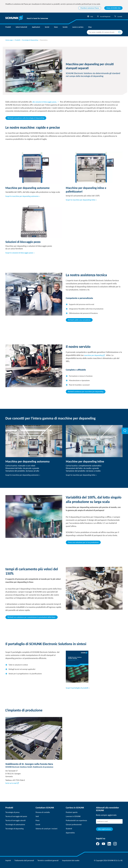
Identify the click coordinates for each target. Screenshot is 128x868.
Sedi (37, 816)
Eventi (38, 825)
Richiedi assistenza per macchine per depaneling (86, 392)
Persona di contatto (43, 812)
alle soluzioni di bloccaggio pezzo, (45, 102)
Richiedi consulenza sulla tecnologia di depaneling (26, 118)
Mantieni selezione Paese (90, 8)
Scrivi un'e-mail (11, 783)
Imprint (8, 860)
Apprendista (70, 833)
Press (38, 820)
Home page (9, 40)
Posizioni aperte (72, 812)
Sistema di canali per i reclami (46, 829)
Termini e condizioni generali (48, 860)
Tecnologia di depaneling (14, 829)
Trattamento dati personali (24, 860)
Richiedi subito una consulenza (79, 320)
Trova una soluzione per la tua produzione (83, 542)
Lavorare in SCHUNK (73, 816)
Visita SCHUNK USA (113, 8)
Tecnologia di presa (12, 812)
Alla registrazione (104, 829)
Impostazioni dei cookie (71, 860)
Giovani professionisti (74, 825)
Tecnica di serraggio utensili (15, 820)
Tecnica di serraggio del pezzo (16, 816)
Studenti (69, 829)
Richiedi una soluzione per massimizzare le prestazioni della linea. (32, 617)
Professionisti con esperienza (76, 820)
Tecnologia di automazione (15, 825)
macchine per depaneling (93, 355)
